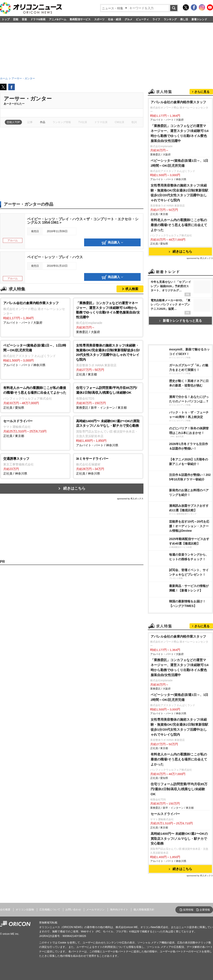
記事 (30, 122)
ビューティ (142, 19)
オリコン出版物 (25, 910)
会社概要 (5, 910)
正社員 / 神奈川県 (35, 466)
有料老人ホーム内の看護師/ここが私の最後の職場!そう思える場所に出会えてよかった (179, 225)
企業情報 (205, 910)
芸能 (16, 19)
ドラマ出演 (101, 122)
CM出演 (119, 122)
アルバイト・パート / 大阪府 (35, 312)
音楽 (24, 19)
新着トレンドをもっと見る (181, 321)
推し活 (184, 19)
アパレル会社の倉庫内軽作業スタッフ (178, 102)
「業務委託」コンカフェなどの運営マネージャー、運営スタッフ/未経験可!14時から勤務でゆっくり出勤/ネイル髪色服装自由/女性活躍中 (180, 133)
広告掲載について (50, 910)
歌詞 (134, 122)
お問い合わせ (73, 910)
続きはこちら (74, 488)
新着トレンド (199, 19)
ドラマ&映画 (38, 19)
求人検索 (132, 289)
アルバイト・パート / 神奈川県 (35, 355)
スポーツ (99, 19)
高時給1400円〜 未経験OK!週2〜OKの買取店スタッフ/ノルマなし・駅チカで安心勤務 (179, 839)
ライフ (156, 19)
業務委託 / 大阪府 (108, 317)
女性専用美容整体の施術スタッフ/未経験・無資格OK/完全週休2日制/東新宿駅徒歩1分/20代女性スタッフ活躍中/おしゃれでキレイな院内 (179, 193)
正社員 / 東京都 (108, 360)
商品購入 (112, 243)
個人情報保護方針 (144, 910)
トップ (6, 19)
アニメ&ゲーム (58, 19)
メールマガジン (95, 910)
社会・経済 (115, 19)
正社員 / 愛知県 (35, 397)
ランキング (170, 19)
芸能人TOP (13, 122)
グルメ (128, 19)
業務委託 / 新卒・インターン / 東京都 (108, 397)
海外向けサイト (119, 910)
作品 (43, 122)
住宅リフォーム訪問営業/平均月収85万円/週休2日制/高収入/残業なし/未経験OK (179, 789)
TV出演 (82, 122)
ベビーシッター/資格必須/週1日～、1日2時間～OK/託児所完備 (180, 163)
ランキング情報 (62, 122)
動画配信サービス (80, 19)
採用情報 (188, 910)
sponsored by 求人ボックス (130, 499)
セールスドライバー (165, 814)
